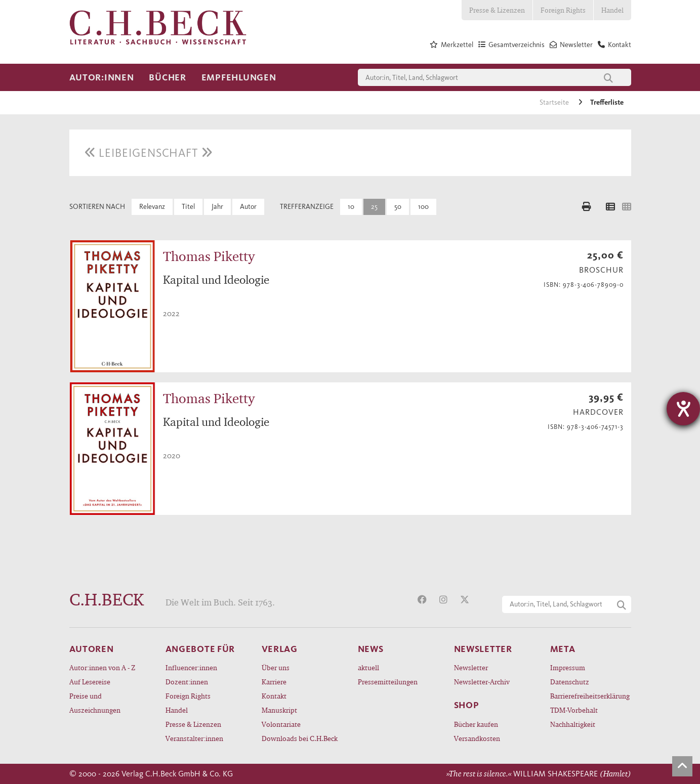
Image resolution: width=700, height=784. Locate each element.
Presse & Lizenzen (497, 10)
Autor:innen (102, 77)
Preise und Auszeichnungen (95, 703)
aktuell (368, 667)
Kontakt (274, 696)
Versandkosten (477, 738)
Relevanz (152, 207)
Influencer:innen (191, 667)
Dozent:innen (187, 682)
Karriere (274, 682)
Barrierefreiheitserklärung (590, 696)
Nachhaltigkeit (573, 724)
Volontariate (281, 724)
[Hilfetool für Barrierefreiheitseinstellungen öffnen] (683, 409)
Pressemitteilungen (388, 682)
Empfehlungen (239, 77)
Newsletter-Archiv (482, 682)
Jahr (217, 207)
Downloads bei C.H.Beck (300, 738)
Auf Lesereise (90, 682)
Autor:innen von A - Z (102, 667)
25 (374, 207)
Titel (188, 207)
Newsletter (471, 667)
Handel (612, 10)
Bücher (167, 77)
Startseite (555, 102)
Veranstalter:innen (194, 738)
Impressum (568, 667)
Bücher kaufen (476, 724)
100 (423, 207)
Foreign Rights (563, 10)
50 (398, 207)
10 (351, 207)
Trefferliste (607, 102)
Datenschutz (570, 682)
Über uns (276, 667)
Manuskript (279, 710)
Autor (248, 207)
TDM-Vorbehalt (574, 710)
